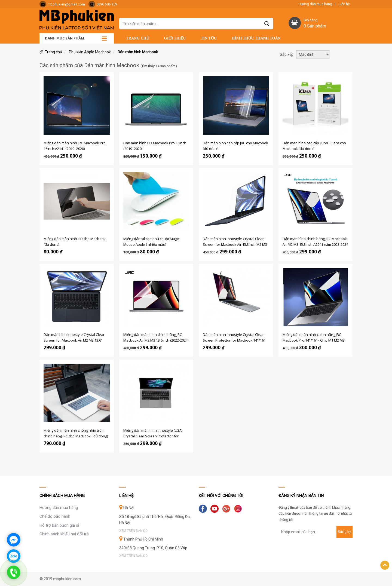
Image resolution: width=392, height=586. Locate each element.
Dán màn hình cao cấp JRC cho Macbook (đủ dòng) (235, 145)
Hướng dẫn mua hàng (315, 4)
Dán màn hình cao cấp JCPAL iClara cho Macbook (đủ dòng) (314, 145)
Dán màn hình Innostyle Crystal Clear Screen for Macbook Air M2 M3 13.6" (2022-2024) (74, 337)
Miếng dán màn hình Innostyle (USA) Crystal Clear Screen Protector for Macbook (153, 433)
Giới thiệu (175, 38)
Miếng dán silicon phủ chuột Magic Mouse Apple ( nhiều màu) (151, 241)
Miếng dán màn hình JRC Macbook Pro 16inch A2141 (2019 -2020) (75, 145)
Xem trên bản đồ (133, 531)
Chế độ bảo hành (55, 516)
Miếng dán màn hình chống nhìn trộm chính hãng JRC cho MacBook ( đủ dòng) (76, 433)
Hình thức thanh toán (256, 38)
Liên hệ (344, 4)
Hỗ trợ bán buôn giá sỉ (59, 525)
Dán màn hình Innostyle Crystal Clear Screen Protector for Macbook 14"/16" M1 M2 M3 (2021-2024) (234, 337)
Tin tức (209, 38)
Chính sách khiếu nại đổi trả (64, 534)
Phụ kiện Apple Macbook (90, 52)
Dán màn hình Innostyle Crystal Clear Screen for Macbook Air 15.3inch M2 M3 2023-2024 (235, 241)
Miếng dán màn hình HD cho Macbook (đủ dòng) (75, 241)
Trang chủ (138, 38)
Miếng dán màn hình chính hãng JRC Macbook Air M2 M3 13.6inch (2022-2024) (156, 337)
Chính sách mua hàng (62, 496)
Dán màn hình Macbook (138, 52)
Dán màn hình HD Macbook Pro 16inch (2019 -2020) (155, 145)
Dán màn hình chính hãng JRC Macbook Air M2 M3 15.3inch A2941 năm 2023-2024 (315, 241)
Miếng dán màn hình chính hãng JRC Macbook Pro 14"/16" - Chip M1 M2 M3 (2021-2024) (314, 337)
